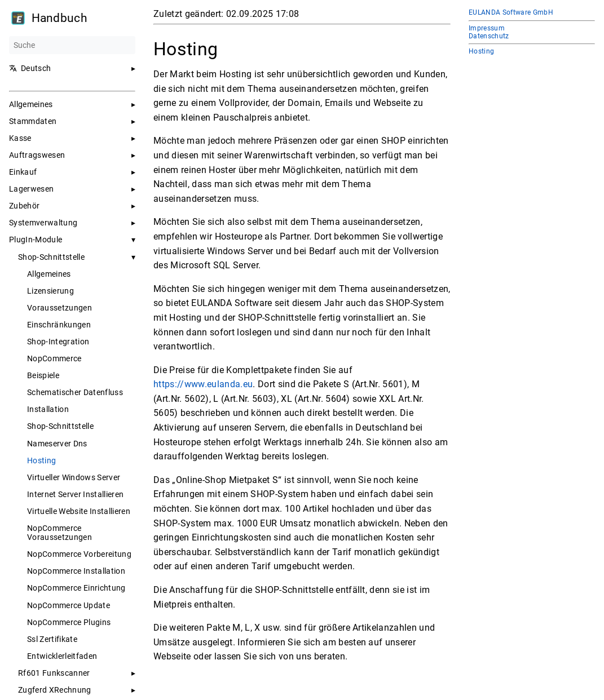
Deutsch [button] (30, 68)
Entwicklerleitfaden (62, 656)
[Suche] (72, 45)
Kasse (20, 138)
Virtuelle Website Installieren (79, 511)
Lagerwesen (31, 189)
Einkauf (23, 172)
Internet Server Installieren (75, 494)
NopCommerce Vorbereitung (79, 554)
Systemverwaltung (43, 223)
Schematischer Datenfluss (75, 392)
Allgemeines (31, 104)
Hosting (41, 460)
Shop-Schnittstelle (51, 257)
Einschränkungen (59, 325)
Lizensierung (50, 291)
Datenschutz (489, 36)
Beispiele (43, 375)
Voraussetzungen (59, 308)
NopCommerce (54, 358)
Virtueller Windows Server (74, 477)
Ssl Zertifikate (52, 639)
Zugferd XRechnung (55, 690)
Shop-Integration (58, 342)
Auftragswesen (37, 155)
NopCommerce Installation (76, 571)
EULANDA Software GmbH (511, 12)
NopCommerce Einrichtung (76, 588)
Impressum (487, 28)
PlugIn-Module (36, 240)
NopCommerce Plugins (69, 622)
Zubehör (24, 206)
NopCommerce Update (69, 605)
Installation (48, 409)
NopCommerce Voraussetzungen (59, 533)
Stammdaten (33, 121)
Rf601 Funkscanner (54, 673)
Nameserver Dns (57, 444)
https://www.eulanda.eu (203, 384)
